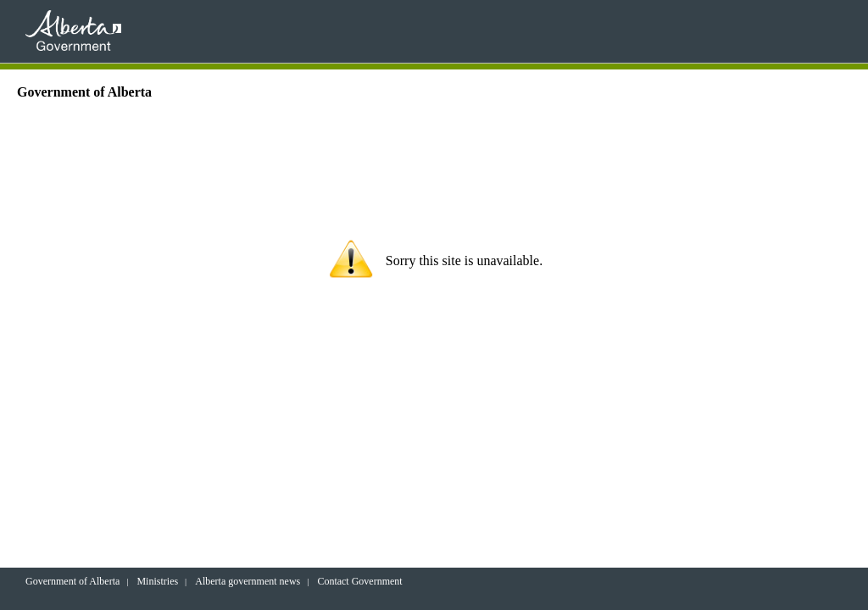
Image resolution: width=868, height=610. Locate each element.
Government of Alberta (72, 581)
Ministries (157, 581)
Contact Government (359, 581)
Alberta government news (248, 581)
